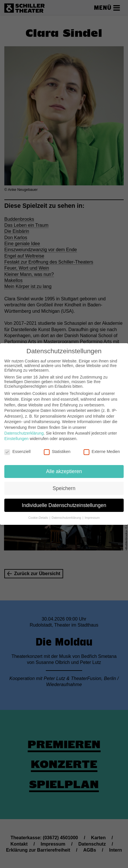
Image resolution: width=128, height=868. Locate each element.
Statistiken (57, 446)
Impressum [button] (92, 512)
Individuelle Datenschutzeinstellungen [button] (64, 500)
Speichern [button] (64, 483)
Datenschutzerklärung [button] (67, 512)
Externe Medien (102, 446)
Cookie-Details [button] (38, 512)
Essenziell (17, 446)
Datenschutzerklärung (24, 428)
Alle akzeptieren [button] (64, 466)
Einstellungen (16, 433)
